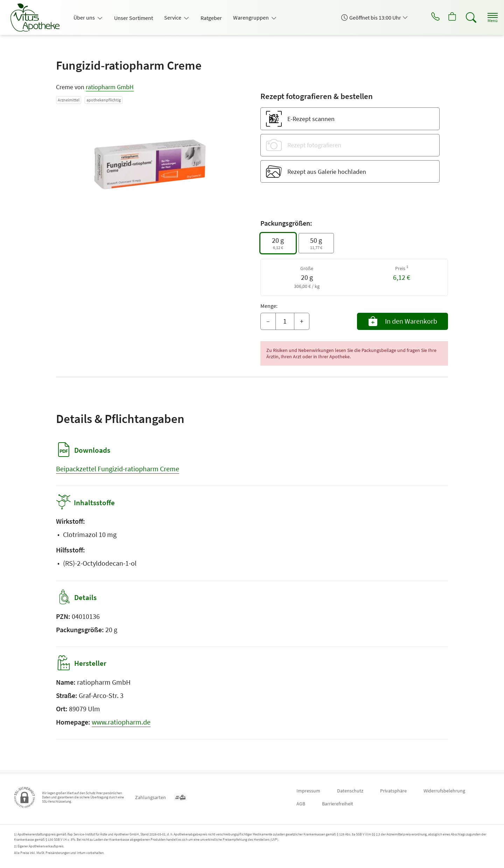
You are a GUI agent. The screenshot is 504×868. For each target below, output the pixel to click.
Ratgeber (211, 18)
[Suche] (465, 17)
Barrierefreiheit (338, 804)
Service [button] (173, 17)
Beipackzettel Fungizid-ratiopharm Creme (118, 469)
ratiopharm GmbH (110, 87)
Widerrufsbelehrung (444, 791)
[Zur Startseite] (38, 17)
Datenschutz (350, 791)
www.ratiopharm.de (121, 725)
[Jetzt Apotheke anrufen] (427, 17)
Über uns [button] (85, 17)
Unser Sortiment (134, 18)
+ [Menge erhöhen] (302, 321)
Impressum (308, 791)
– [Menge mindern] (268, 321)
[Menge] (285, 322)
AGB (301, 804)
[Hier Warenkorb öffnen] (446, 17)
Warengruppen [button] (251, 17)
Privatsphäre (393, 791)
